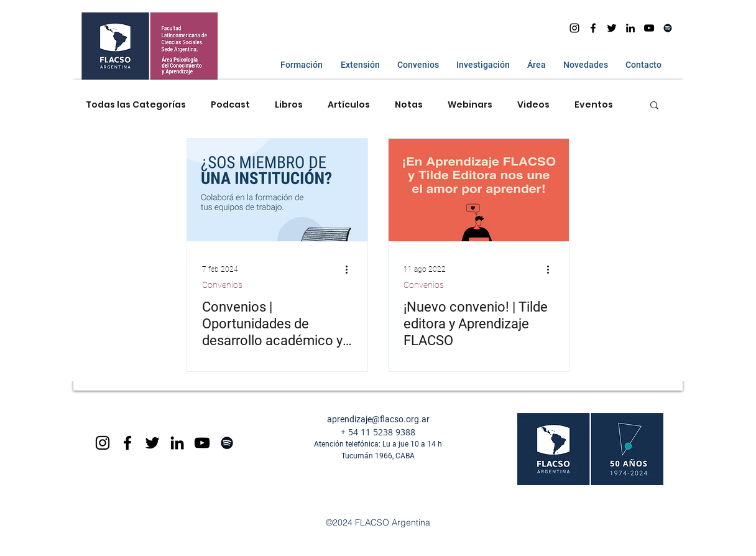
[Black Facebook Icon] (127, 443)
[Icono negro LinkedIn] (630, 28)
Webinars (470, 105)
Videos (533, 105)
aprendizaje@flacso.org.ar (378, 419)
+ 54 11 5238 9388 (378, 432)
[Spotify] (668, 28)
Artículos (349, 105)
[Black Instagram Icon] (103, 443)
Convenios (222, 285)
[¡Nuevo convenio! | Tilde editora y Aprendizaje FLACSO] (479, 190)
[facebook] (593, 28)
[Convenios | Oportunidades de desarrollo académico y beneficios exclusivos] (277, 190)
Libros (289, 105)
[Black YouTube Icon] (202, 443)
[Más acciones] (351, 269)
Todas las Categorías (136, 105)
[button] (299, 65)
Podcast (230, 105)
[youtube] (649, 28)
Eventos (594, 105)
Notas (409, 105)
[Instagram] (574, 28)
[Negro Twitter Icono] (612, 28)
